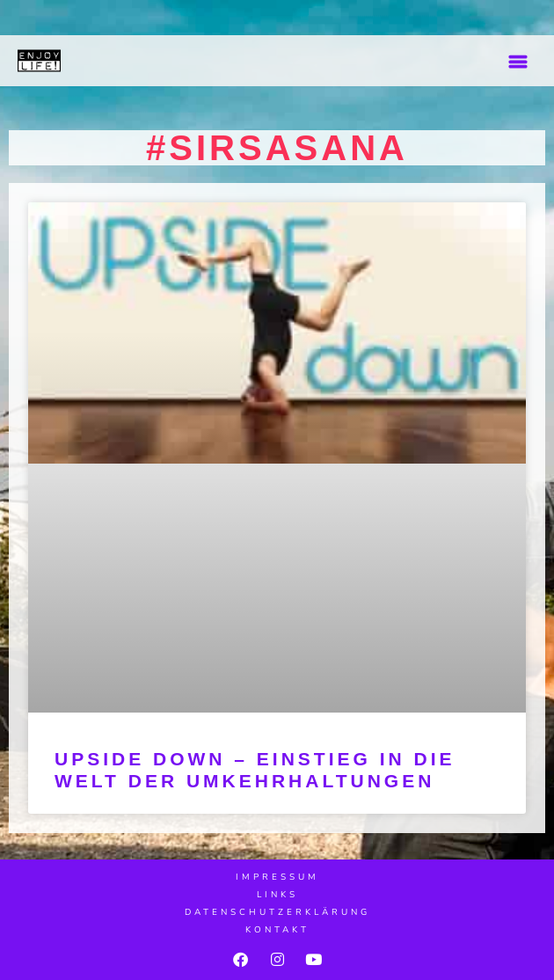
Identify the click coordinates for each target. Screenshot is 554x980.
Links (277, 895)
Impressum (277, 877)
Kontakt (277, 930)
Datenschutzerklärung (277, 912)
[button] (518, 61)
